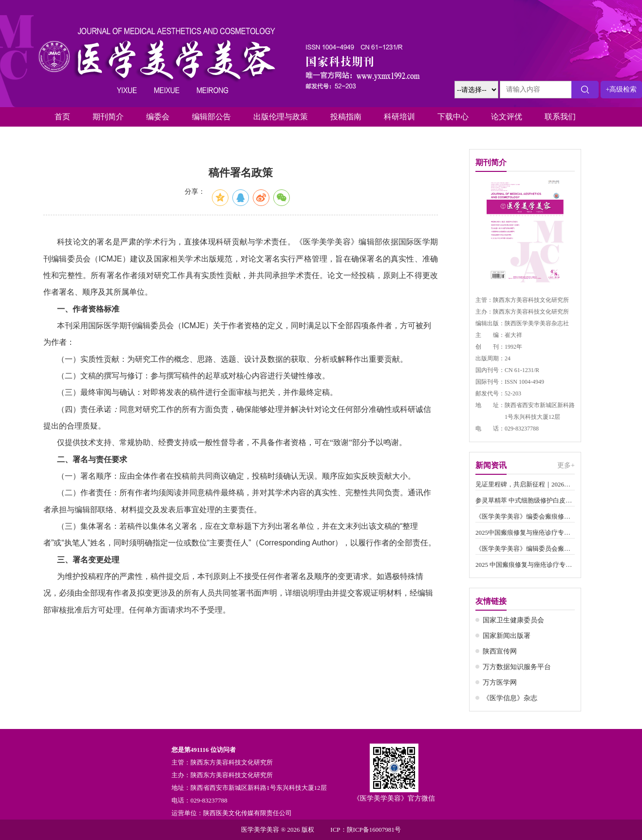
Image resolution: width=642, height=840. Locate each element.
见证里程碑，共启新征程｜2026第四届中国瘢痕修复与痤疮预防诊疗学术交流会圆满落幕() (525, 484)
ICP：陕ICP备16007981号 (365, 830)
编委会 (158, 117)
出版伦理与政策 (281, 117)
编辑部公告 (211, 117)
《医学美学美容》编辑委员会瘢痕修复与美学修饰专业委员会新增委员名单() (525, 549)
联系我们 (560, 117)
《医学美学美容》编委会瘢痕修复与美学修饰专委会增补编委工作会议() (525, 516)
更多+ (566, 465)
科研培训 (399, 117)
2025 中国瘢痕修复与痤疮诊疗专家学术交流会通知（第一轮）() (525, 565)
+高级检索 (622, 89)
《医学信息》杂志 (510, 698)
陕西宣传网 (500, 651)
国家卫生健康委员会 (513, 620)
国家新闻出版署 (507, 636)
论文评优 (507, 117)
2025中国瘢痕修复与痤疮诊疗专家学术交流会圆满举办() (525, 532)
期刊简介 (108, 117)
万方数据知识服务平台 (517, 667)
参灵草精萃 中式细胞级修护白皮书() (525, 500)
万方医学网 (500, 682)
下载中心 (453, 117)
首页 (62, 117)
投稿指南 (346, 117)
